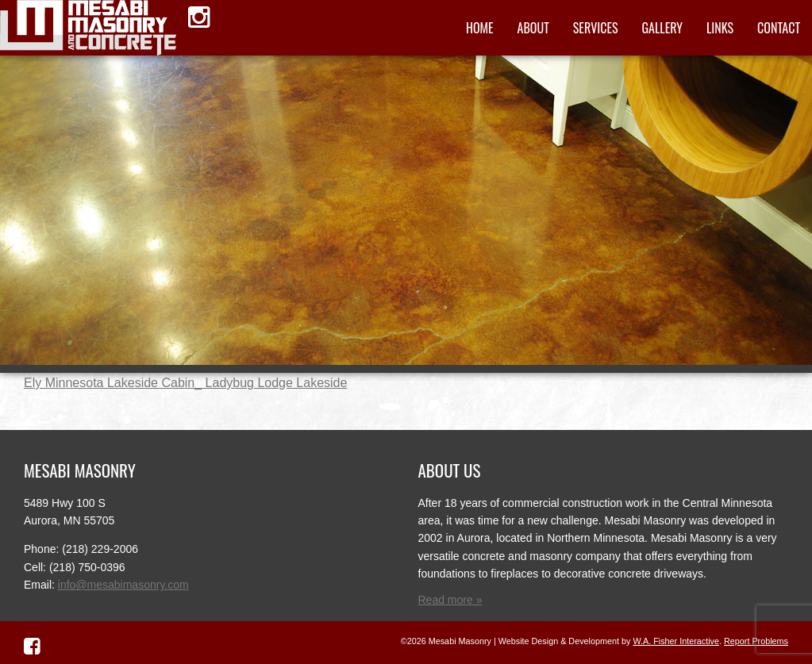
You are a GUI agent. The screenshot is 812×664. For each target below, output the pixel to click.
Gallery (662, 28)
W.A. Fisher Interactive (676, 641)
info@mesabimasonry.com (123, 585)
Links (720, 28)
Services (596, 28)
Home (480, 28)
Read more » (450, 600)
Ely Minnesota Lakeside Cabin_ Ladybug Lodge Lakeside (185, 383)
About (533, 28)
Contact (779, 28)
